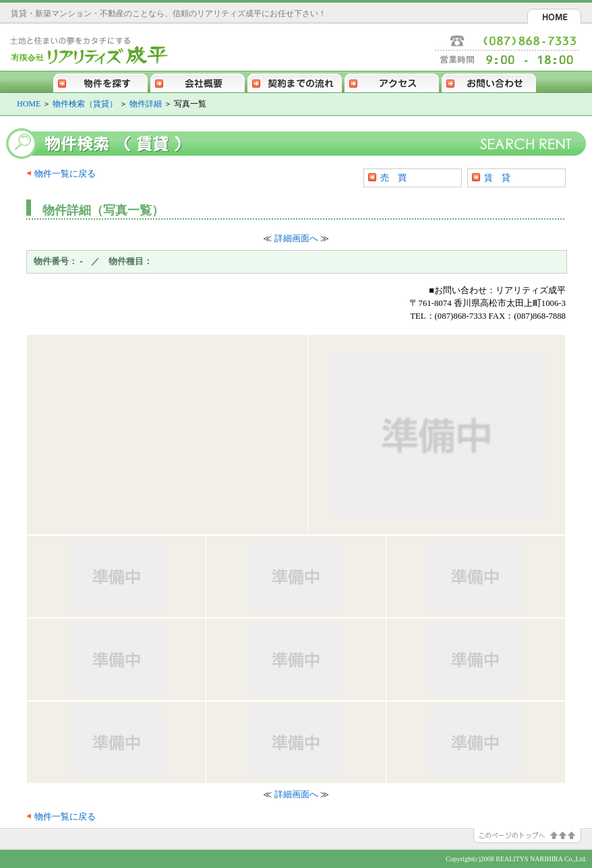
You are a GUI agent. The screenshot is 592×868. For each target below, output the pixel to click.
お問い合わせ (489, 82)
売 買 (393, 178)
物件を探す (100, 82)
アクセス (392, 82)
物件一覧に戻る (65, 174)
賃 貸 (497, 178)
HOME (554, 16)
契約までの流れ (295, 82)
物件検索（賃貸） (85, 104)
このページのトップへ (533, 836)
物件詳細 (146, 104)
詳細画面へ (296, 239)
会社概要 (198, 82)
